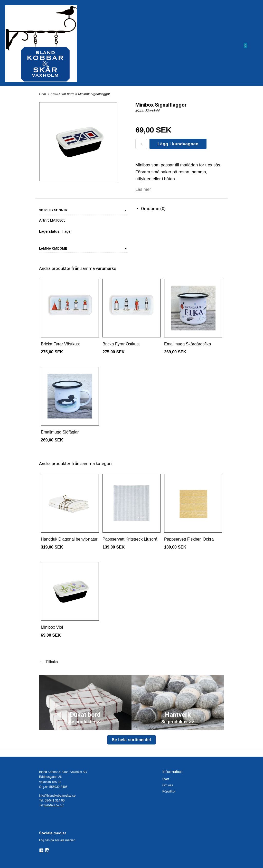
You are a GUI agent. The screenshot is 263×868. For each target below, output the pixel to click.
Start (166, 779)
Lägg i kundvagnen (178, 144)
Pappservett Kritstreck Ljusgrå (130, 539)
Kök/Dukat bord (63, 94)
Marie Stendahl (147, 111)
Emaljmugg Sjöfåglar (60, 432)
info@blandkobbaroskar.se (57, 796)
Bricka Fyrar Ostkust (121, 344)
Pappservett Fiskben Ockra (189, 539)
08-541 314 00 (55, 800)
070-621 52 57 (54, 805)
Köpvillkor (169, 791)
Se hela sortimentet (131, 740)
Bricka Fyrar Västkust (60, 344)
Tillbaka (48, 662)
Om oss (168, 785)
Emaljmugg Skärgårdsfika (187, 344)
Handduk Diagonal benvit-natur (69, 539)
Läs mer (143, 189)
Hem (43, 94)
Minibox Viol (52, 627)
